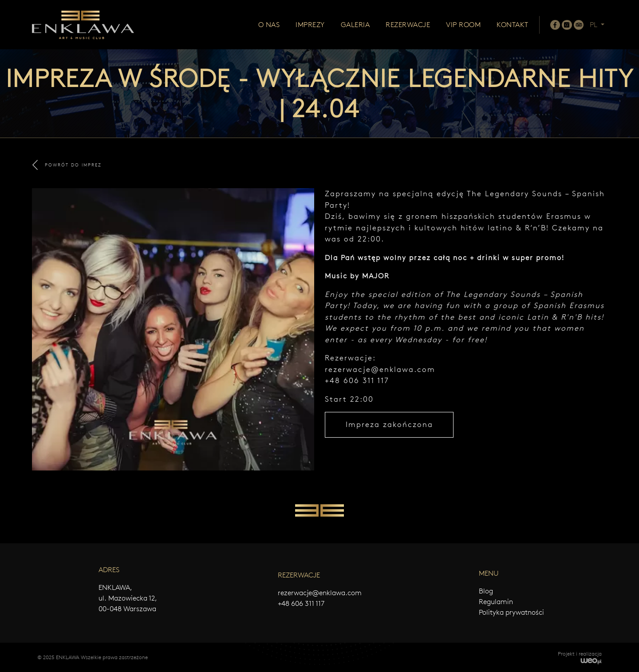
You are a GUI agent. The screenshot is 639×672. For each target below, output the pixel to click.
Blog (486, 591)
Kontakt (513, 25)
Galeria (355, 25)
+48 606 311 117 (301, 603)
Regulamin (496, 602)
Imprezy (310, 25)
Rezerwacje (408, 25)
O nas (269, 25)
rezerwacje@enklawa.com (380, 369)
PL (594, 25)
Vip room (463, 25)
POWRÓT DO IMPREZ (67, 165)
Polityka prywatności (511, 612)
